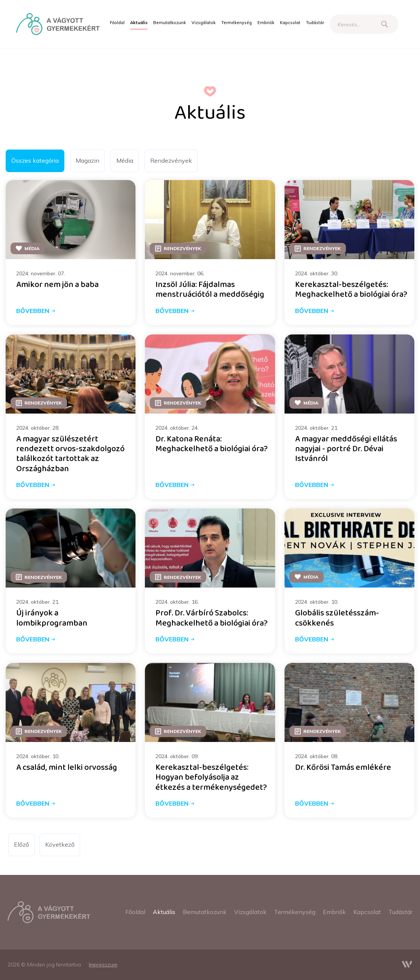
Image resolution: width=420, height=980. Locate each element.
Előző (21, 844)
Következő (60, 844)
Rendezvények (171, 160)
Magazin (87, 160)
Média (125, 160)
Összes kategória (35, 160)
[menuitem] (117, 23)
